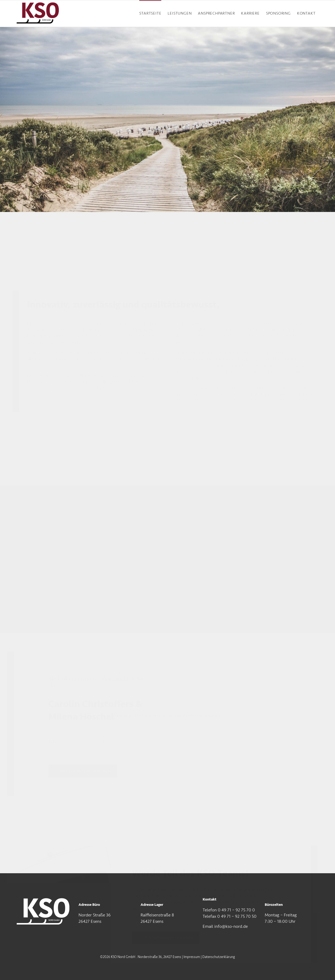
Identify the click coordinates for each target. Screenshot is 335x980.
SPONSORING (278, 13)
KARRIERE (250, 13)
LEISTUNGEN (180, 13)
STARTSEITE (150, 13)
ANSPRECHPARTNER (216, 13)
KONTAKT (306, 13)
